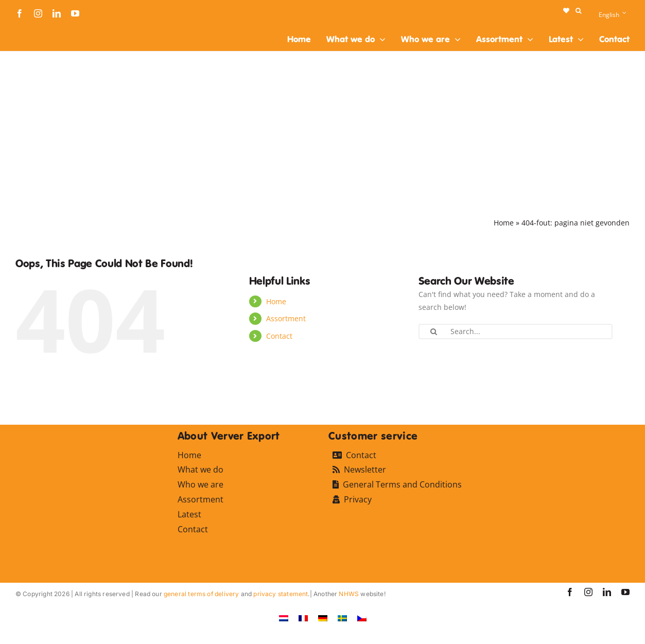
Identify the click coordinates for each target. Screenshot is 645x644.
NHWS (349, 594)
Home (504, 223)
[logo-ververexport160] (36, 30)
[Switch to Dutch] (284, 617)
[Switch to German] (323, 617)
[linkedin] (57, 13)
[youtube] (75, 13)
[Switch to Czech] (362, 617)
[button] (578, 11)
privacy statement (281, 594)
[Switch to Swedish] (342, 617)
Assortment (286, 318)
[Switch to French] (303, 617)
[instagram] (38, 13)
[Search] (434, 332)
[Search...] (516, 332)
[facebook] (20, 13)
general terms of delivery (202, 594)
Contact (279, 336)
